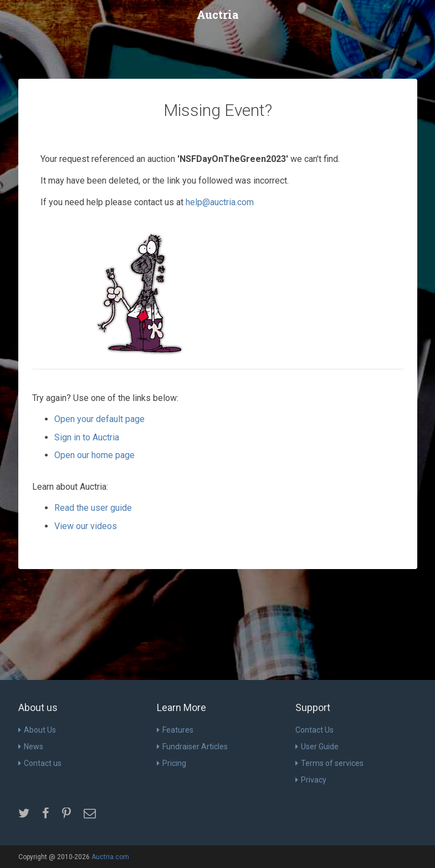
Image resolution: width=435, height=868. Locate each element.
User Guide (317, 747)
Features (175, 730)
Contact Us (314, 730)
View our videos (86, 526)
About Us (37, 730)
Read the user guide (93, 508)
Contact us (40, 763)
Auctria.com (110, 857)
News (31, 747)
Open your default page (99, 419)
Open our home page (94, 455)
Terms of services (329, 763)
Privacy (311, 780)
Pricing (172, 763)
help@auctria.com (220, 202)
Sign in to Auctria (87, 437)
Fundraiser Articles (192, 747)
